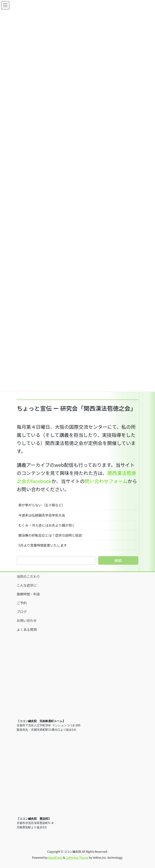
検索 (118, 560)
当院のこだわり (28, 576)
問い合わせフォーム (106, 481)
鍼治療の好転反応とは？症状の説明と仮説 (50, 535)
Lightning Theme (77, 857)
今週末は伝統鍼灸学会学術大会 (42, 515)
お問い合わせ (27, 620)
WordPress (55, 857)
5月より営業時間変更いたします (43, 545)
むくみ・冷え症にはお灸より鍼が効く (47, 525)
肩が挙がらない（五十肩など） (42, 505)
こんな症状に (27, 585)
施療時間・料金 (28, 594)
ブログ (22, 612)
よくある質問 (27, 629)
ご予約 (22, 603)
